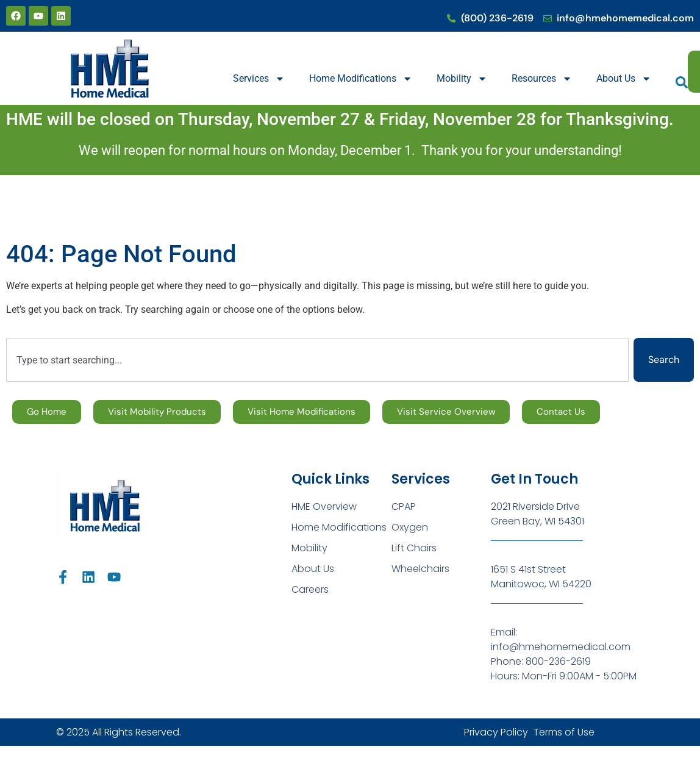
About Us (624, 79)
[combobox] (317, 360)
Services (259, 79)
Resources (542, 79)
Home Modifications (361, 79)
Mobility (462, 79)
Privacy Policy (496, 732)
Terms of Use (564, 732)
